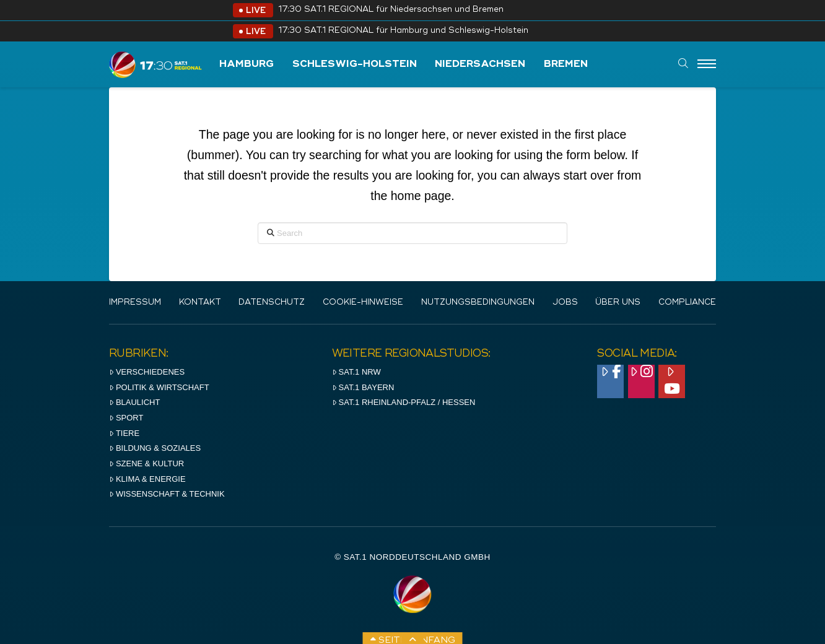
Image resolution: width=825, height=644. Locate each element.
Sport (126, 418)
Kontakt (200, 302)
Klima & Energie (147, 479)
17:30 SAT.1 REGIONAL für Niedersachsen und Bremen (391, 10)
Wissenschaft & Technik (167, 494)
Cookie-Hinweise (363, 302)
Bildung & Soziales (155, 448)
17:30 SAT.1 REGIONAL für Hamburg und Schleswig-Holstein (403, 31)
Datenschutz (272, 302)
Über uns (618, 302)
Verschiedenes (147, 372)
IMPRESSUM (135, 302)
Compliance (687, 302)
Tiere (124, 433)
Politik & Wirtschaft (159, 387)
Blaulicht (134, 402)
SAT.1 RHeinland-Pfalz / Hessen (404, 402)
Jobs (565, 302)
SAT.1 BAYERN (363, 387)
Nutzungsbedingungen (478, 302)
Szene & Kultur (146, 463)
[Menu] (707, 64)
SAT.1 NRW (356, 372)
